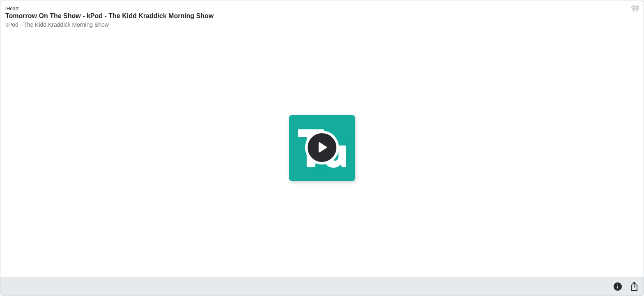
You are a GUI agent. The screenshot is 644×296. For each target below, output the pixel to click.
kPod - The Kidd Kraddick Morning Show (57, 25)
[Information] (618, 286)
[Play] (322, 148)
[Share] (634, 286)
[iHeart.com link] (635, 10)
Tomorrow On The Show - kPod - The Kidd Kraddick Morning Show (109, 16)
